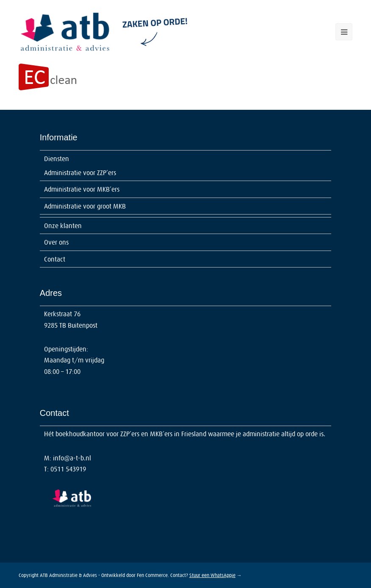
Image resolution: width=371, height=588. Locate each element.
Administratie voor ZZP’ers (80, 173)
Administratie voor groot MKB (85, 206)
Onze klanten (63, 226)
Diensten (57, 159)
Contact (55, 259)
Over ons (56, 242)
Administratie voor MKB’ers (82, 189)
